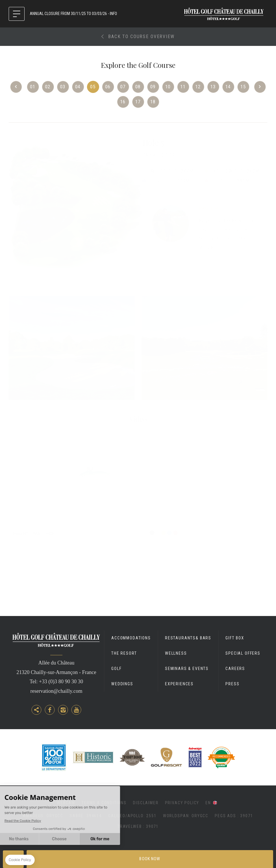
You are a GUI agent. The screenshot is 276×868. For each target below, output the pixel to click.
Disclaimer (146, 803)
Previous (16, 87)
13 (213, 87)
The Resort (124, 653)
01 (33, 87)
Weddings (122, 684)
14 (228, 87)
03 (63, 87)
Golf (116, 669)
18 (153, 102)
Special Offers (243, 653)
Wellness (176, 653)
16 (123, 102)
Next (260, 87)
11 (183, 87)
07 (123, 87)
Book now (150, 859)
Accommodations (131, 638)
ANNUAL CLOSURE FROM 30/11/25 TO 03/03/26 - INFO (73, 14)
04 (78, 87)
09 (153, 87)
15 (243, 87)
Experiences (179, 684)
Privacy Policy (182, 803)
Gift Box (235, 638)
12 (198, 87)
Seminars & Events (187, 669)
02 (48, 87)
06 (108, 87)
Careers (235, 669)
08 (138, 87)
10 (168, 87)
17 (138, 102)
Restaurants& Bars (188, 638)
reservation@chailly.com (56, 691)
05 (93, 87)
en (208, 803)
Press (232, 684)
